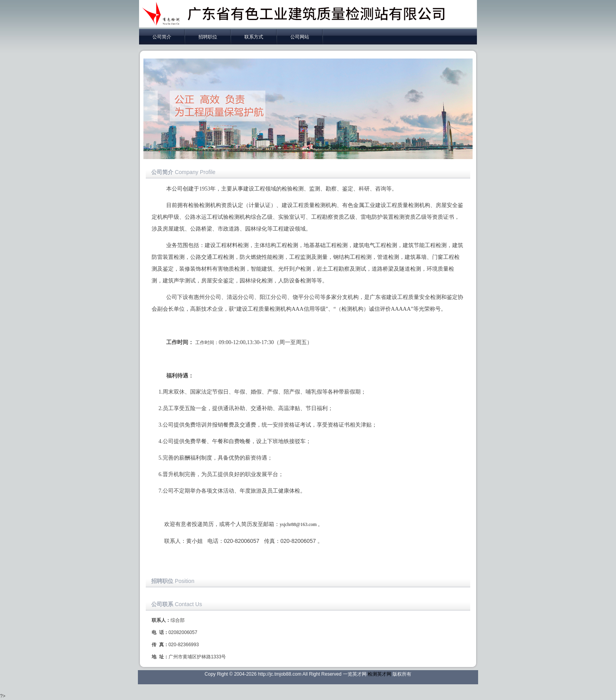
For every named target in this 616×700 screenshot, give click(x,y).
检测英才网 (379, 674)
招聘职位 (208, 37)
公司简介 (162, 37)
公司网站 (300, 37)
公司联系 (162, 604)
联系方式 (254, 37)
